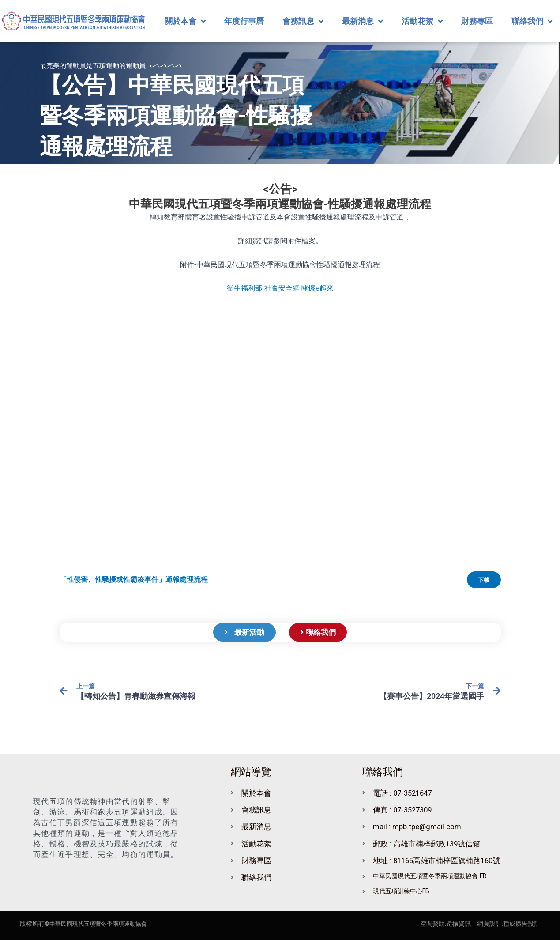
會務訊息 (303, 21)
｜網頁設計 (486, 924)
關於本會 (185, 21)
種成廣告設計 (522, 924)
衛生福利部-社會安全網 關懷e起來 (280, 288)
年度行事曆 (244, 21)
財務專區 (477, 21)
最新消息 (363, 21)
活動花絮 (422, 21)
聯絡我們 (532, 21)
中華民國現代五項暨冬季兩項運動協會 (102, 924)
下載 (481, 581)
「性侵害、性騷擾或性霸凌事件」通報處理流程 (134, 581)
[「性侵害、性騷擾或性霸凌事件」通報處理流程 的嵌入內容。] (280, 439)
